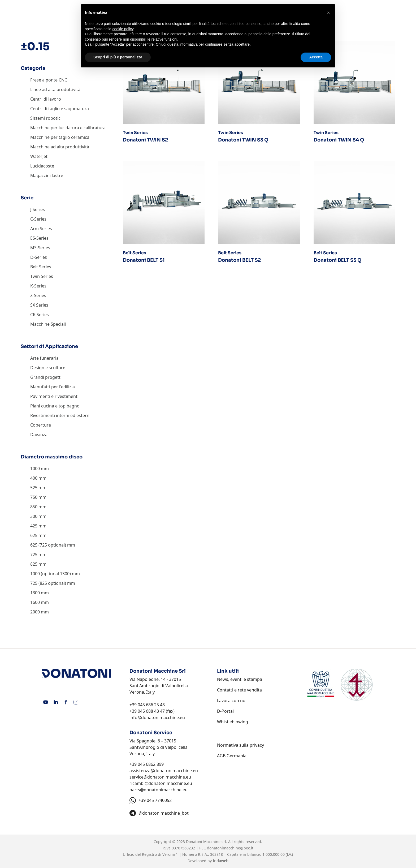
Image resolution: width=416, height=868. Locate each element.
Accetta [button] (316, 57)
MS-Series (40, 248)
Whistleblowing (233, 722)
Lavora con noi (232, 701)
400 (34, 478)
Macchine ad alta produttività (60, 147)
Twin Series (42, 276)
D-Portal (225, 711)
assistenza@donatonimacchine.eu (164, 771)
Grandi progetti (46, 377)
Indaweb (221, 861)
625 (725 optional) (48, 545)
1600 (35, 602)
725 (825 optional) (48, 583)
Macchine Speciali (48, 324)
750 (34, 497)
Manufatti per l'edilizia (53, 387)
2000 (35, 612)
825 (34, 564)
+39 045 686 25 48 (147, 705)
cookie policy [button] (123, 29)
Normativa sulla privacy (241, 745)
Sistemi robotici (46, 118)
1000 (35, 469)
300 (34, 516)
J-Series (38, 209)
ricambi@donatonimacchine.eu (161, 783)
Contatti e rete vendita (239, 690)
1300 (35, 593)
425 (34, 526)
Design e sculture (48, 368)
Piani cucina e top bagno (55, 406)
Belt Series (41, 267)
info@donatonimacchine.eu (157, 717)
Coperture (41, 425)
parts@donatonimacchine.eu (159, 790)
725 (34, 555)
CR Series (40, 315)
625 (34, 535)
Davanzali (40, 435)
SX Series (39, 305)
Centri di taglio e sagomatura (60, 109)
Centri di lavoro (46, 99)
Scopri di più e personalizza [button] (118, 57)
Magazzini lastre (47, 175)
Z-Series (38, 295)
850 (34, 507)
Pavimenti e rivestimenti (54, 396)
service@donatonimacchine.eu (160, 777)
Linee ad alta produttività (55, 89)
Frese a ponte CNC (49, 80)
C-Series (38, 219)
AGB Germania (232, 756)
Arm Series (41, 229)
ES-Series (39, 238)
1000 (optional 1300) (51, 574)
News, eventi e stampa (240, 679)
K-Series (38, 286)
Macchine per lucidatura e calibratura (68, 128)
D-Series (39, 257)
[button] (328, 13)
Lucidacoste (42, 166)
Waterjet (39, 156)
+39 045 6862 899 (147, 764)
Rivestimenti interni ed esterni (60, 415)
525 (34, 488)
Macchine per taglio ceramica (60, 137)
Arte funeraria (44, 358)
